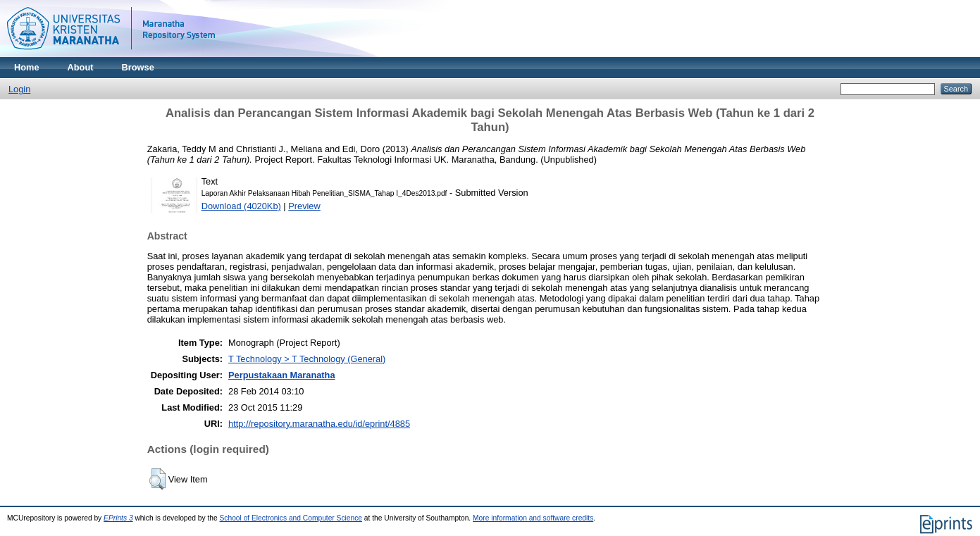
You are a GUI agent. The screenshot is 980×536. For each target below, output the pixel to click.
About (81, 67)
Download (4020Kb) (241, 206)
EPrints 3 (118, 518)
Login (19, 89)
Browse (138, 67)
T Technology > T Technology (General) (307, 359)
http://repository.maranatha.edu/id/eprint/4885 (319, 424)
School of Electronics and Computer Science (291, 518)
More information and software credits (533, 518)
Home (27, 67)
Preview (304, 206)
